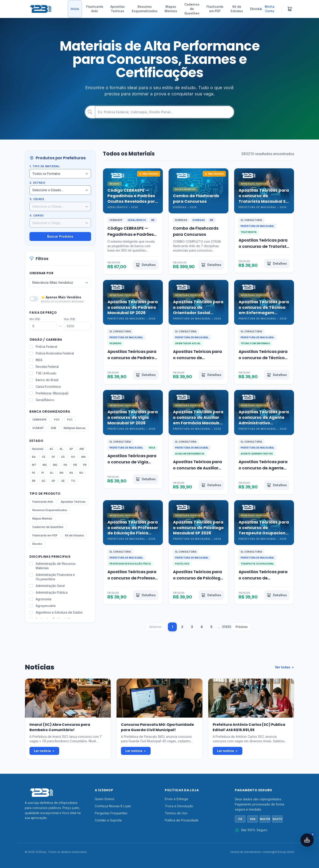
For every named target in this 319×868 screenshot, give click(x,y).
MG (55, 465)
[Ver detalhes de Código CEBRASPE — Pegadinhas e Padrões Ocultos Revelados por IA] (146, 265)
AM (82, 449)
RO (81, 473)
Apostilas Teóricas (118, 9)
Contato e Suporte (108, 820)
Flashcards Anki (95, 9)
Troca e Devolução (179, 806)
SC (44, 481)
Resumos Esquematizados (145, 9)
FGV (57, 420)
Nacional (38, 449)
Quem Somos (105, 799)
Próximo (242, 627)
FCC (70, 420)
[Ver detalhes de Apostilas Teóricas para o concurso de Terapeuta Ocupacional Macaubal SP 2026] (277, 595)
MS (45, 465)
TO (73, 481)
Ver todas (285, 667)
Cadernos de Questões (192, 9)
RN (61, 473)
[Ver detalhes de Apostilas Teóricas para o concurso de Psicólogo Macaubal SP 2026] (211, 595)
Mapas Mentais (171, 9)
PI (43, 473)
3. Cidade (37, 199)
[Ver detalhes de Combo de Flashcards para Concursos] (211, 265)
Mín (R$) (35, 319)
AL (61, 449)
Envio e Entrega (176, 799)
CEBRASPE (39, 420)
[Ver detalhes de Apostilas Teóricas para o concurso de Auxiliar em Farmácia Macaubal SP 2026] (211, 485)
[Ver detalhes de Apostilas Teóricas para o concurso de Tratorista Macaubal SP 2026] (277, 264)
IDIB (53, 428)
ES (63, 457)
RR (34, 481)
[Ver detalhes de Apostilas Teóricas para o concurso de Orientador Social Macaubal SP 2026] (211, 375)
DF (53, 457)
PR (85, 465)
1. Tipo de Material (45, 166)
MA (84, 457)
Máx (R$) (70, 319)
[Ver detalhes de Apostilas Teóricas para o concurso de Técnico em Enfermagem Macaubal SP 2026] (277, 375)
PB (75, 465)
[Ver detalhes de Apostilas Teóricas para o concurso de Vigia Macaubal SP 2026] (146, 479)
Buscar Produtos (60, 236)
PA (65, 465)
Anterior (155, 627)
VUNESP (38, 428)
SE (63, 481)
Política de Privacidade (182, 820)
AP (71, 449)
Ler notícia (44, 751)
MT (34, 465)
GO (73, 457)
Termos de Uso (176, 813)
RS (71, 473)
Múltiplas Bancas (75, 428)
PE (34, 473)
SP (53, 481)
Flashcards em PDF (215, 9)
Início (75, 9)
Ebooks (256, 9)
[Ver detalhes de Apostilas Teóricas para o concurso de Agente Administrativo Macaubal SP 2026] (277, 485)
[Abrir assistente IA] (307, 840)
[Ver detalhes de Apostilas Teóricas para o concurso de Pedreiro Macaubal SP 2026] (146, 375)
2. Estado (37, 183)
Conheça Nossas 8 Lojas (113, 806)
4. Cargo (37, 216)
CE (44, 457)
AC (51, 449)
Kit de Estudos (237, 9)
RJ (52, 473)
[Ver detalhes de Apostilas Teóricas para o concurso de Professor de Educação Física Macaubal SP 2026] (146, 595)
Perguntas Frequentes (111, 813)
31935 (226, 627)
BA (34, 457)
